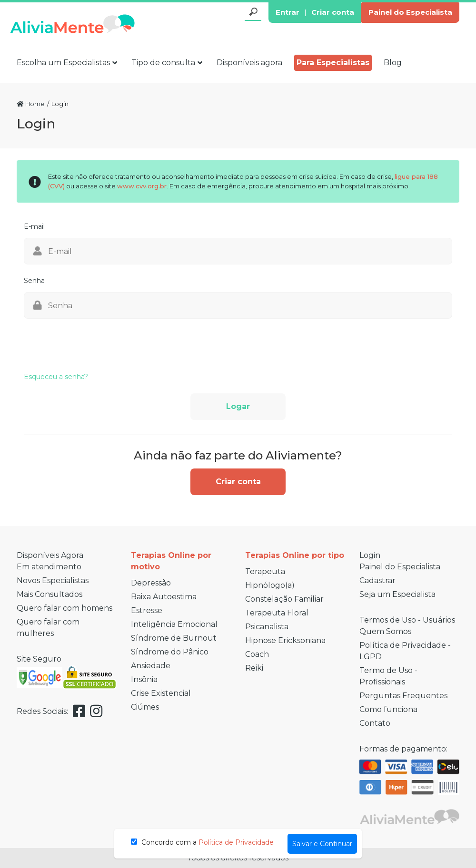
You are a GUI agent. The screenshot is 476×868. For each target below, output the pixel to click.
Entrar (288, 12)
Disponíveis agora (249, 63)
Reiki (254, 668)
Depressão (151, 583)
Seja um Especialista (397, 594)
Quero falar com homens (64, 608)
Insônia (144, 679)
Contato (375, 723)
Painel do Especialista (410, 12)
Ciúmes (145, 707)
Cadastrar (377, 580)
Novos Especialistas (53, 580)
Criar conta (333, 12)
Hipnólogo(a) (270, 585)
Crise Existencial (161, 693)
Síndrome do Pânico (170, 652)
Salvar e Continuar (322, 844)
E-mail (34, 226)
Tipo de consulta (167, 63)
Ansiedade (151, 666)
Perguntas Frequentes (403, 696)
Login (370, 555)
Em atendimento (49, 567)
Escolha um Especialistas (67, 63)
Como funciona (388, 709)
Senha (34, 281)
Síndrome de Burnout (174, 638)
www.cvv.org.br (142, 186)
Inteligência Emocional (174, 624)
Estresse (147, 610)
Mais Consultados (50, 594)
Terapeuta (265, 571)
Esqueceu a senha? (56, 377)
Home (31, 104)
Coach (257, 654)
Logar (238, 406)
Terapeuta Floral (277, 613)
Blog (393, 63)
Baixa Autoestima (164, 597)
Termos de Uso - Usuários (407, 620)
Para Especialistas (333, 63)
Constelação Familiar (284, 599)
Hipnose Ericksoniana (285, 640)
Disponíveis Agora (50, 555)
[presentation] (96, 342)
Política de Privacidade (236, 842)
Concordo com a (202, 842)
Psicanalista (267, 627)
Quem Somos (385, 631)
